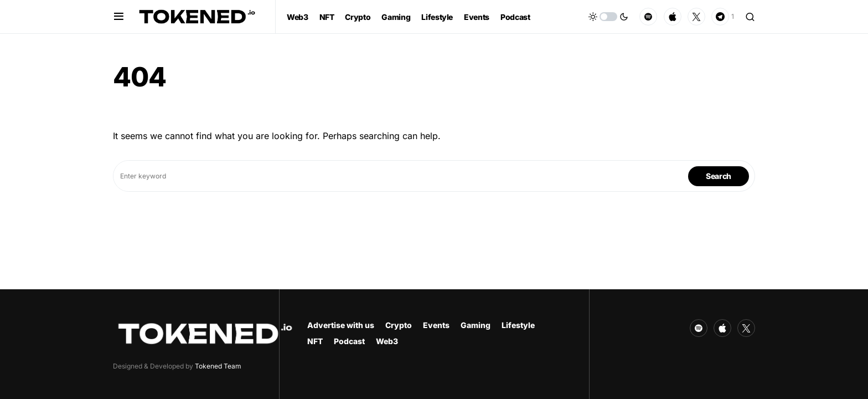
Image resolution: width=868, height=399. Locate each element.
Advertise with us (341, 325)
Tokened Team (218, 366)
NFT (315, 341)
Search (719, 176)
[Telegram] (723, 17)
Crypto (399, 325)
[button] (119, 17)
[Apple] (673, 17)
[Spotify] (648, 17)
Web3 (387, 341)
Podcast (349, 341)
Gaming (476, 325)
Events (436, 325)
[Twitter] (696, 17)
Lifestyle (518, 325)
